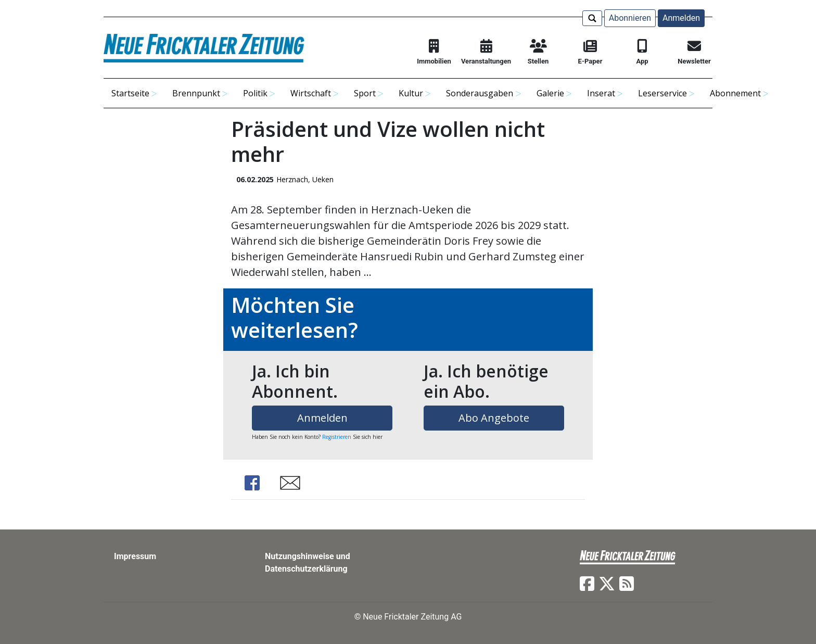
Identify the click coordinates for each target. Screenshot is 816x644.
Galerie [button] (550, 93)
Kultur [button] (411, 93)
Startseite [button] (130, 93)
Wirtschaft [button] (311, 93)
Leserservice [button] (662, 93)
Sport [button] (365, 93)
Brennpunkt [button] (196, 93)
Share (252, 483)
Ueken (323, 179)
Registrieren (337, 437)
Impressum (135, 556)
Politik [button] (255, 93)
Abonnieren (630, 18)
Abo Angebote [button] (494, 418)
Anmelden (681, 18)
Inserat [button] (601, 93)
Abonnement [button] (735, 93)
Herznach (292, 179)
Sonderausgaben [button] (480, 93)
